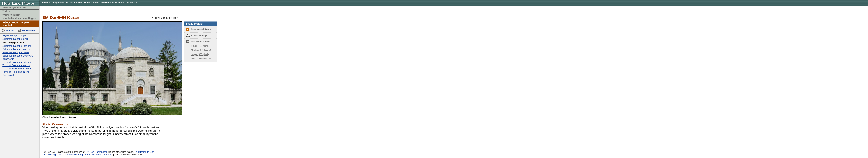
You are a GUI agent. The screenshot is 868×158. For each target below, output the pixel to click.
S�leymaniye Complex (15, 35)
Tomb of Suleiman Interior (16, 65)
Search (78, 3)
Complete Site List (61, 3)
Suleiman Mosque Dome (16, 52)
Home (45, 3)
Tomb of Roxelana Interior (16, 72)
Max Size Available (201, 58)
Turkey (6, 11)
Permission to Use (112, 3)
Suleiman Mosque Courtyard (18, 56)
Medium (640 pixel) (201, 50)
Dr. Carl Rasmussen (97, 152)
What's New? (92, 3)
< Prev (155, 18)
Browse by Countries (15, 7)
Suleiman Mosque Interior (16, 49)
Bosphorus (8, 59)
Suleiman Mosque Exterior (17, 46)
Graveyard (8, 75)
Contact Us (131, 3)
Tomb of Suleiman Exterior (17, 62)
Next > (174, 18)
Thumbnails (29, 30)
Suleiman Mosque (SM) (15, 39)
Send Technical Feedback (99, 155)
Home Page (51, 155)
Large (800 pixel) (200, 54)
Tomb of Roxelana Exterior (17, 68)
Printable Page (199, 35)
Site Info (10, 30)
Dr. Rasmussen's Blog (71, 155)
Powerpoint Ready (201, 29)
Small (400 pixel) (200, 46)
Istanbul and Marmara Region (19, 18)
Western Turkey (11, 15)
